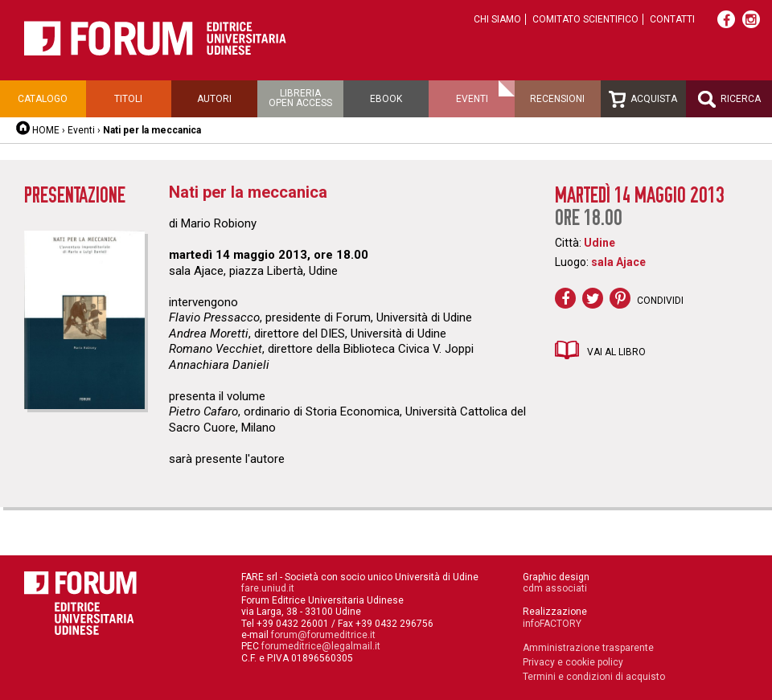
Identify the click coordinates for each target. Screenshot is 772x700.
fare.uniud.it (268, 588)
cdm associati (555, 588)
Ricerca (729, 99)
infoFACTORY (552, 624)
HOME (46, 130)
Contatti (672, 19)
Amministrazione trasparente (588, 648)
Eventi (472, 99)
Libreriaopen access (300, 98)
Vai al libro (616, 352)
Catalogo (43, 99)
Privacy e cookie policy (573, 662)
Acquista (643, 99)
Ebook (386, 99)
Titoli (128, 99)
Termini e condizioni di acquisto (594, 677)
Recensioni (557, 99)
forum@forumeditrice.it (323, 635)
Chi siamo (497, 19)
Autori (214, 99)
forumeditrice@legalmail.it (321, 646)
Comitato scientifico (585, 19)
